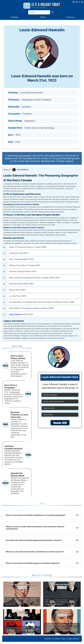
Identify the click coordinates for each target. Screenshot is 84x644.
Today (43, 17)
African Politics (48, 415)
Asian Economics (49, 408)
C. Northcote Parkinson (62, 585)
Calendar (15, 17)
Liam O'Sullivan (23, 170)
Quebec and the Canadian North (54, 401)
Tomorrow (71, 17)
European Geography (50, 395)
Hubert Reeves (15, 314)
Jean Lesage (62, 612)
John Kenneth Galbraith (22, 585)
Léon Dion (22, 612)
